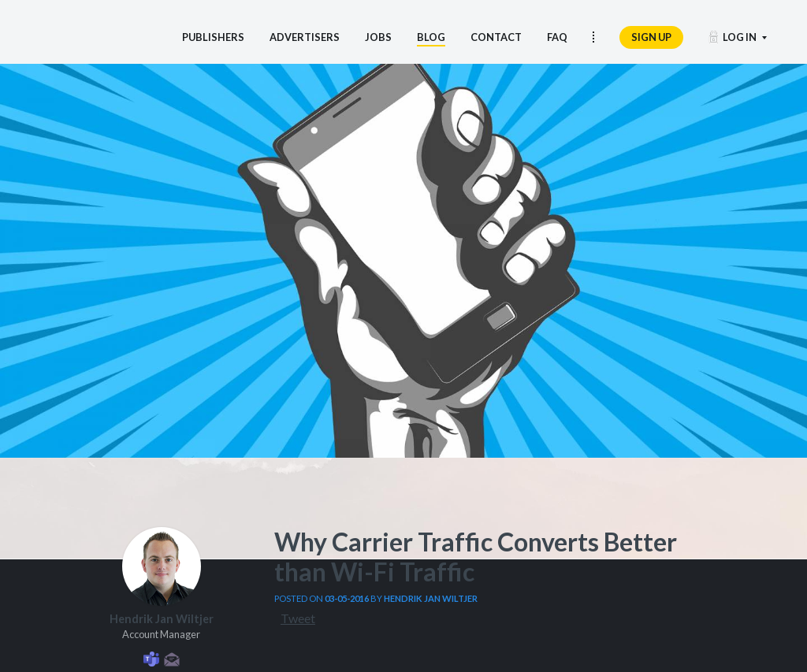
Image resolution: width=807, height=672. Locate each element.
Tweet (298, 618)
